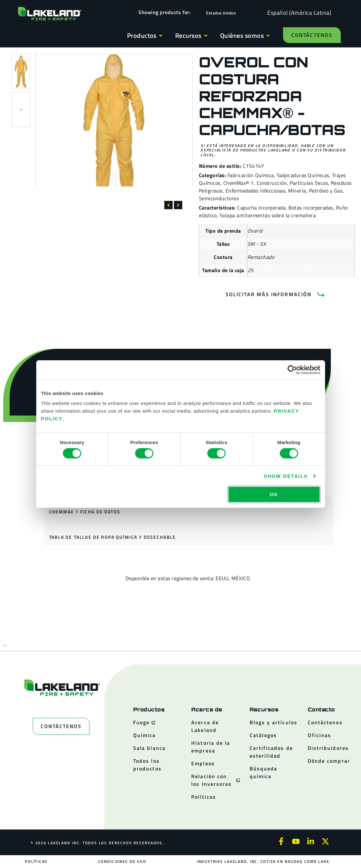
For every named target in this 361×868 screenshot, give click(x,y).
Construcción (272, 183)
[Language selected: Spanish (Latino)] (298, 12)
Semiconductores (219, 198)
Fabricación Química (251, 175)
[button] (168, 205)
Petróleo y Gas (326, 191)
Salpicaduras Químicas (303, 175)
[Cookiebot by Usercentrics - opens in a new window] (292, 370)
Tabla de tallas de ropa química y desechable (113, 537)
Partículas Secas (309, 183)
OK (274, 494)
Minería (297, 191)
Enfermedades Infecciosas (256, 191)
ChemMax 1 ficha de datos (85, 512)
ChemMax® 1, (239, 183)
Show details (286, 476)
